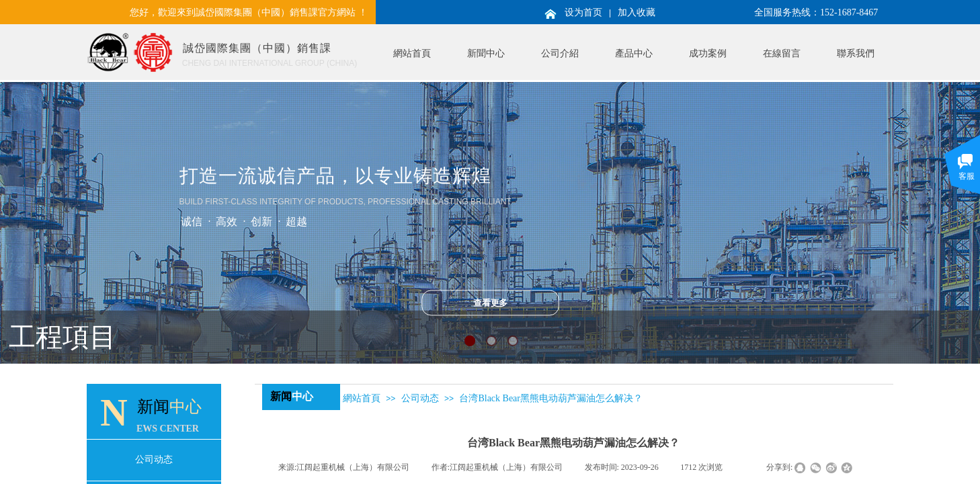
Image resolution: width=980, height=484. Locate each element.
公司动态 (420, 398)
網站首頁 (412, 53)
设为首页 (583, 12)
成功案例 (708, 53)
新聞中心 (486, 53)
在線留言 (782, 53)
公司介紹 (560, 53)
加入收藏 (637, 12)
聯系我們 (856, 53)
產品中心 (634, 53)
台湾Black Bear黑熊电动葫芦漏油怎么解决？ (551, 398)
